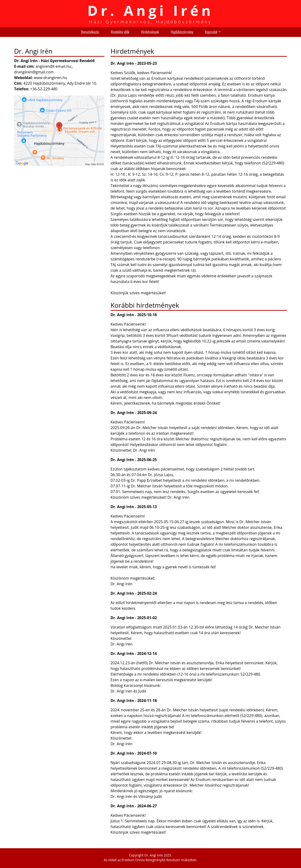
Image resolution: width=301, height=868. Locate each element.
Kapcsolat (211, 32)
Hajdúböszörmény (182, 32)
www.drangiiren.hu (50, 78)
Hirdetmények (150, 32)
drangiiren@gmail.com (34, 72)
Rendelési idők (120, 32)
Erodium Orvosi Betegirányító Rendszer (151, 860)
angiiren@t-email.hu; (54, 66)
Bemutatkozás (90, 32)
